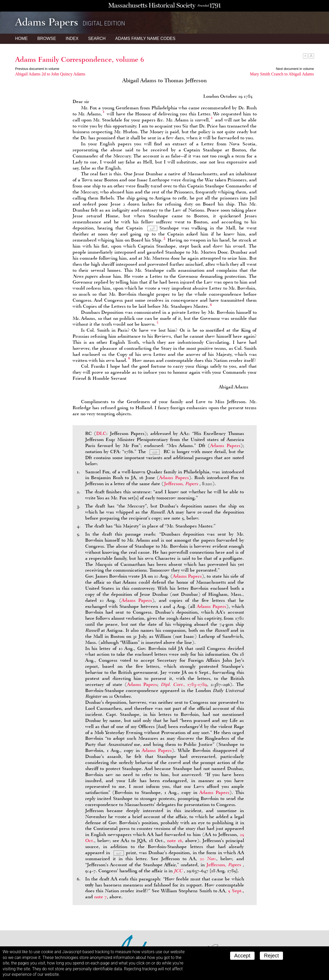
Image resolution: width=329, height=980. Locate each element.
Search (97, 39)
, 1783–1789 (184, 684)
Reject (272, 956)
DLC (101, 433)
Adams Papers (225, 445)
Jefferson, (182, 484)
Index (72, 39)
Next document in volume (295, 69)
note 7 (100, 897)
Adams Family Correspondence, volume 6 (80, 59)
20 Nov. (208, 859)
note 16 (174, 840)
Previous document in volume (37, 69)
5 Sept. (235, 891)
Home (22, 39)
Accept (242, 956)
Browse (47, 39)
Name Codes (145, 39)
